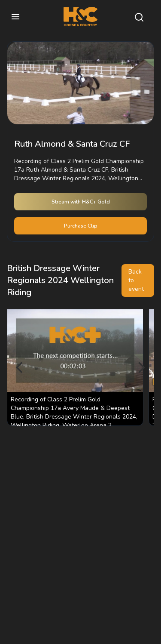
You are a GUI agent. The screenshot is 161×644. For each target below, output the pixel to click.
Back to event (136, 280)
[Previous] (21, 367)
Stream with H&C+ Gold (81, 202)
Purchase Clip (81, 226)
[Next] (140, 367)
